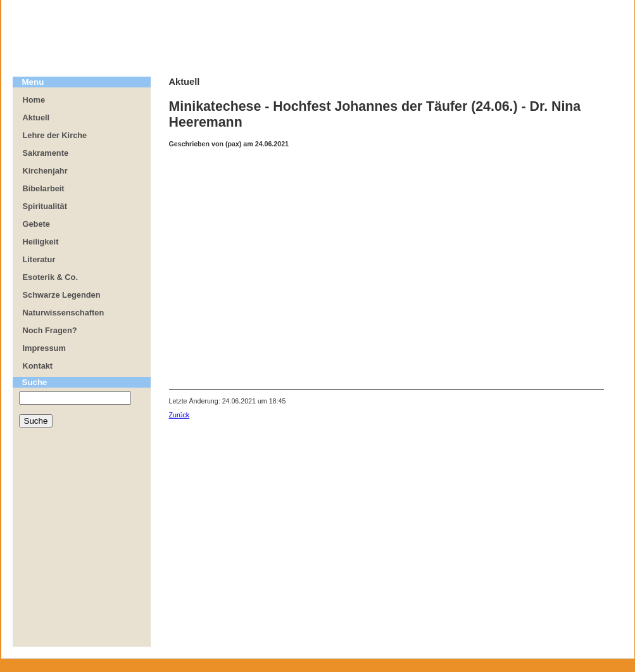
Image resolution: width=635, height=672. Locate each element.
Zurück (179, 415)
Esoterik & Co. (50, 277)
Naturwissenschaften (64, 313)
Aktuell (36, 117)
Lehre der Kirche (55, 135)
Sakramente (46, 153)
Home (34, 100)
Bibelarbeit (44, 188)
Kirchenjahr (45, 171)
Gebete (36, 224)
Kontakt (38, 366)
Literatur (39, 259)
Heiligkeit (41, 242)
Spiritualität (45, 206)
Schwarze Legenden (62, 295)
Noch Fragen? (50, 330)
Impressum (44, 348)
